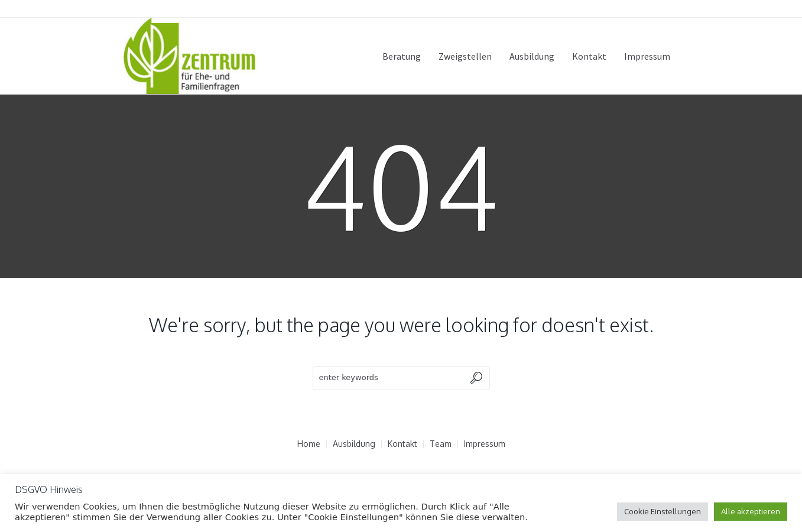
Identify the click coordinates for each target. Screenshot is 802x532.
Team (441, 444)
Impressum (485, 444)
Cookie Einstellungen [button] (663, 511)
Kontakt (402, 444)
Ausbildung (354, 444)
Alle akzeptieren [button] (751, 511)
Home (309, 444)
